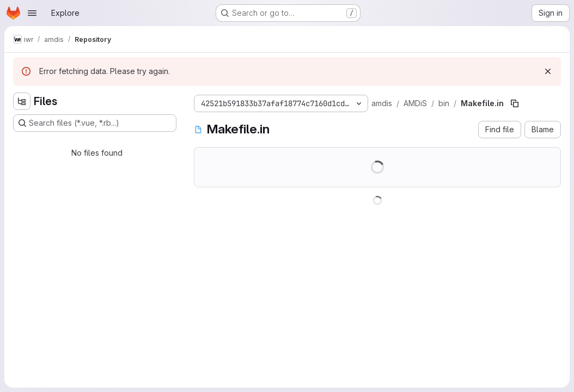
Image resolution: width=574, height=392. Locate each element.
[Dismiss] (548, 71)
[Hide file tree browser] (22, 101)
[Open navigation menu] (32, 13)
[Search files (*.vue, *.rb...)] (95, 123)
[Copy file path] (515, 103)
